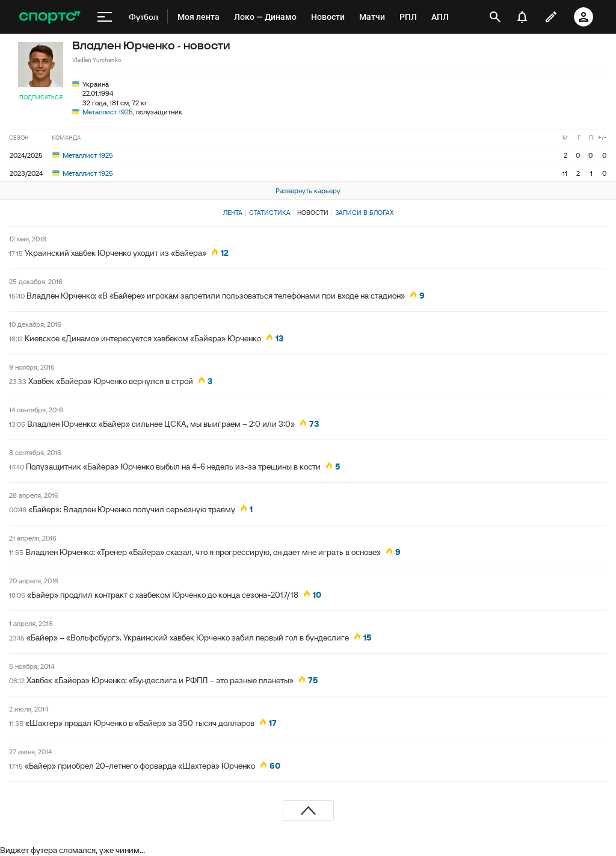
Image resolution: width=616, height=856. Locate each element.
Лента (233, 212)
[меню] (105, 17)
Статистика (270, 212)
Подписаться (41, 97)
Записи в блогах (364, 212)
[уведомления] (522, 17)
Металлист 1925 (108, 112)
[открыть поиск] (495, 17)
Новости (313, 212)
